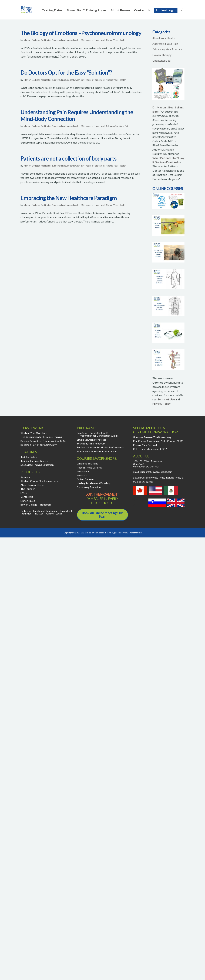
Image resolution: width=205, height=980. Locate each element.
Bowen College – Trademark (36, 505)
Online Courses (85, 479)
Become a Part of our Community (39, 445)
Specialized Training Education (37, 465)
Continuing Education (89, 487)
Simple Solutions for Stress (92, 440)
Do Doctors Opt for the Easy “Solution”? (66, 72)
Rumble (50, 514)
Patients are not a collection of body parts (68, 158)
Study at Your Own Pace (34, 433)
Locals (59, 514)
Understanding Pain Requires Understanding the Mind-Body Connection (77, 115)
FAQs (24, 493)
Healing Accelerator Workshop (94, 483)
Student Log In (166, 10)
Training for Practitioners (34, 461)
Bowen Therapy (162, 55)
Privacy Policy (162, 403)
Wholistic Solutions (87, 464)
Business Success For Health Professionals (100, 447)
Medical (143, 482)
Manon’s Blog (28, 501)
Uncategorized (161, 60)
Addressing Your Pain (117, 126)
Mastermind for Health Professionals (97, 451)
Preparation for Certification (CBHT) (99, 436)
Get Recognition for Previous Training (41, 437)
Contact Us (142, 11)
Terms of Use (166, 399)
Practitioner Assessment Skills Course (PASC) (158, 441)
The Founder (28, 489)
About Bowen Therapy (33, 485)
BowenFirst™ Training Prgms (87, 11)
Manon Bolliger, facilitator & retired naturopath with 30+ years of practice (64, 40)
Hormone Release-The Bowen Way (152, 437)
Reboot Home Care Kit (89, 468)
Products (82, 475)
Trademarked (135, 533)
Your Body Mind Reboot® (91, 444)
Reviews (25, 477)
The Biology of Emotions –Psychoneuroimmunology (81, 33)
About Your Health (116, 40)
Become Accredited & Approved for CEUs (43, 441)
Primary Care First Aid (145, 445)
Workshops (83, 471)
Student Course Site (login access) (39, 481)
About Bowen (120, 11)
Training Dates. (29, 457)
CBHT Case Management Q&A (150, 449)
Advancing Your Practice (167, 49)
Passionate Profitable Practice (93, 433)
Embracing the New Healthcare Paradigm (69, 198)
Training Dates (52, 11)
